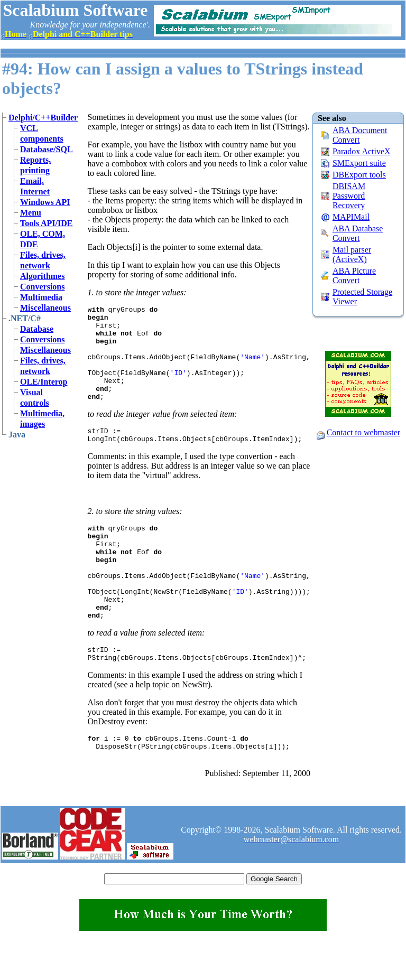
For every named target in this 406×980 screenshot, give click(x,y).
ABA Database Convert (358, 233)
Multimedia (41, 297)
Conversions (42, 287)
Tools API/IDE (46, 223)
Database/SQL (47, 149)
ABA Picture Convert (354, 276)
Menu (31, 213)
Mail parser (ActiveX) (352, 254)
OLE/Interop (44, 382)
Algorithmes (42, 276)
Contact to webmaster (364, 432)
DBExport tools (359, 175)
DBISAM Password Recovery (349, 196)
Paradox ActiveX (362, 151)
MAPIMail (351, 217)
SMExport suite (359, 163)
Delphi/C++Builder (43, 118)
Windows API (45, 202)
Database (37, 329)
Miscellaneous (45, 308)
